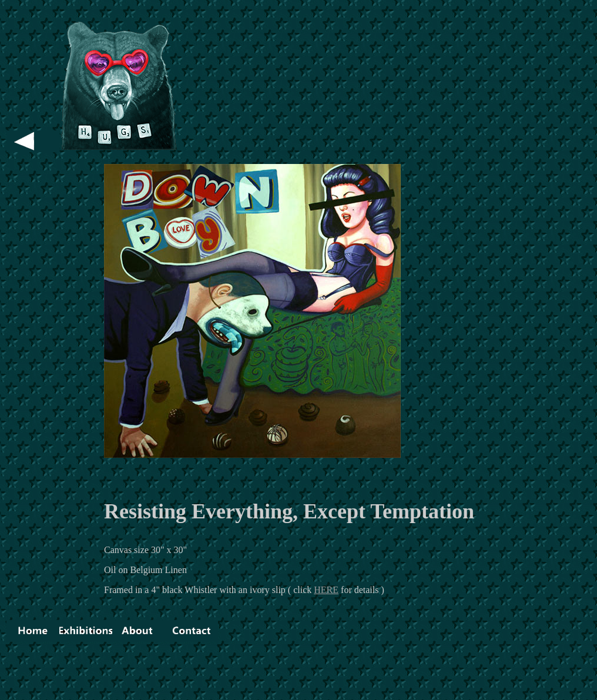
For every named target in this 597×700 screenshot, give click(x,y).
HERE (326, 590)
